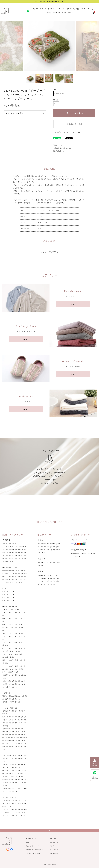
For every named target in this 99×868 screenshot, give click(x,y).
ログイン (53, 846)
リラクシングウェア (39, 9)
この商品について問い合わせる (67, 132)
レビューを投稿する (49, 252)
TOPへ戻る (49, 831)
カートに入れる (74, 113)
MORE (73, 304)
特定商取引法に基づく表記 (62, 148)
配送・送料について (32, 839)
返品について (58, 145)
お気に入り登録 (74, 124)
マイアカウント (55, 839)
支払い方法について (32, 846)
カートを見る (54, 850)
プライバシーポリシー (33, 854)
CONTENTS (67, 13)
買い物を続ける (59, 151)
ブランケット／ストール (56, 9)
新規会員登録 (54, 842)
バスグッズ (85, 9)
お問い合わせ (54, 854)
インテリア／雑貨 (73, 9)
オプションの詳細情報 (14, 113)
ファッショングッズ (54, 13)
